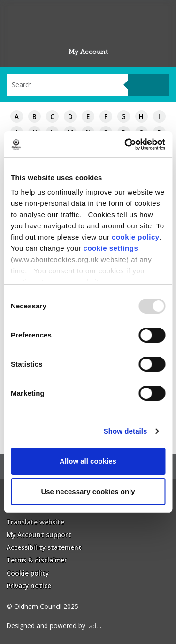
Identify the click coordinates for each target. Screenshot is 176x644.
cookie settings (111, 248)
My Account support (39, 535)
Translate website (35, 522)
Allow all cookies (88, 461)
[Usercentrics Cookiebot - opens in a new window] (125, 144)
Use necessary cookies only (88, 491)
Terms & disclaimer (37, 560)
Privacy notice (29, 586)
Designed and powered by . (54, 625)
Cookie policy (28, 573)
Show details (126, 431)
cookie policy (136, 237)
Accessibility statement (44, 547)
